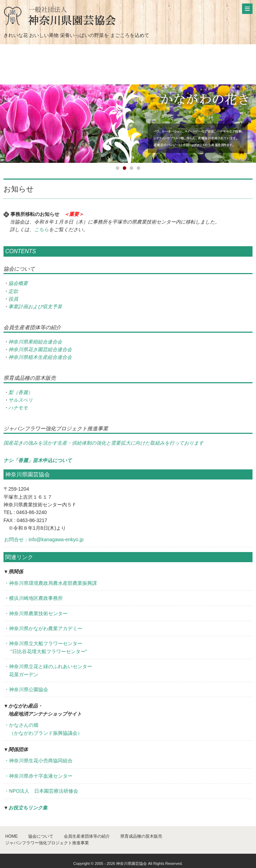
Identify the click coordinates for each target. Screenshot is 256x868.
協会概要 (18, 283)
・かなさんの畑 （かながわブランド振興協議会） (43, 729)
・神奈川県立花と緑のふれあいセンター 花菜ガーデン (48, 670)
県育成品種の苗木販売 (141, 836)
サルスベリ (21, 400)
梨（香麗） (21, 392)
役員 (13, 299)
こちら (42, 229)
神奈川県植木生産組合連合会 (40, 357)
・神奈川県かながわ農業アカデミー (43, 628)
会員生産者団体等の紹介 (87, 836)
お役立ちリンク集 (28, 808)
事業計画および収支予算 (35, 307)
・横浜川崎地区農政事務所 (33, 598)
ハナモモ (18, 408)
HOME (12, 836)
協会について (41, 836)
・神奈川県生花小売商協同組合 (38, 761)
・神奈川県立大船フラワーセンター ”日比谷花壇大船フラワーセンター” (46, 647)
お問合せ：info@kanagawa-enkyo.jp (44, 539)
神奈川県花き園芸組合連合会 (40, 349)
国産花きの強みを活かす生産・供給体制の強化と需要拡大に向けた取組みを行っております (104, 443)
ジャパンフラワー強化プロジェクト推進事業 (47, 843)
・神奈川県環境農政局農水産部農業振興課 (51, 583)
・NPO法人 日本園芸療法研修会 (41, 791)
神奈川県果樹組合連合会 (35, 342)
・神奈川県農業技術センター (36, 613)
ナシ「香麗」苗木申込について (38, 460)
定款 (13, 291)
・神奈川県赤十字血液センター (38, 776)
